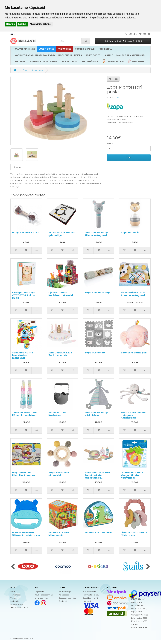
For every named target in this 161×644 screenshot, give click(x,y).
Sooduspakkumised (67, 598)
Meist (13, 592)
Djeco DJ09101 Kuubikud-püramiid (61, 294)
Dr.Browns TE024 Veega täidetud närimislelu (132, 475)
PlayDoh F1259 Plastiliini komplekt (24, 474)
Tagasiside (39, 592)
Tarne (13, 598)
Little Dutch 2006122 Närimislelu (134, 534)
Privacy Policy (17, 604)
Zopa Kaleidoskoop (97, 293)
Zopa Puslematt (95, 353)
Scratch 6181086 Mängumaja (59, 534)
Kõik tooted (64, 595)
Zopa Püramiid (130, 232)
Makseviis (15, 601)
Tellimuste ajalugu (91, 595)
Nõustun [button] (10, 24)
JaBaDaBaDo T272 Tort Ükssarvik (60, 354)
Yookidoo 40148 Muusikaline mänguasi (23, 355)
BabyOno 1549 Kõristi (26, 232)
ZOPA (116, 97)
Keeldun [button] (22, 24)
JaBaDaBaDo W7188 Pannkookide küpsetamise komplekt (98, 476)
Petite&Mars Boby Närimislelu (96, 414)
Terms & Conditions (19, 607)
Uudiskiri (87, 601)
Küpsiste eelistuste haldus (22, 639)
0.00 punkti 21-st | (123, 41)
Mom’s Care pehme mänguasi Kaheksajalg (133, 415)
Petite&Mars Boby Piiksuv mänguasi (96, 234)
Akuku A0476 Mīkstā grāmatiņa (61, 234)
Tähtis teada (16, 595)
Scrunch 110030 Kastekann (58, 414)
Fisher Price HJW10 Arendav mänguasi (133, 294)
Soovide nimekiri (90, 598)
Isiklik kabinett (89, 592)
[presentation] (13, 567)
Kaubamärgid (65, 592)
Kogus (110, 143)
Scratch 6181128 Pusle (98, 533)
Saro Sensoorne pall (134, 353)
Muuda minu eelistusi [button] (40, 24)
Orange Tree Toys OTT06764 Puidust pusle (24, 295)
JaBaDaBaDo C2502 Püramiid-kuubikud (25, 414)
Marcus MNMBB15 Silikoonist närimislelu (26, 534)
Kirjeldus (17, 167)
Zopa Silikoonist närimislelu (59, 474)
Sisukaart (63, 601)
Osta (129, 157)
